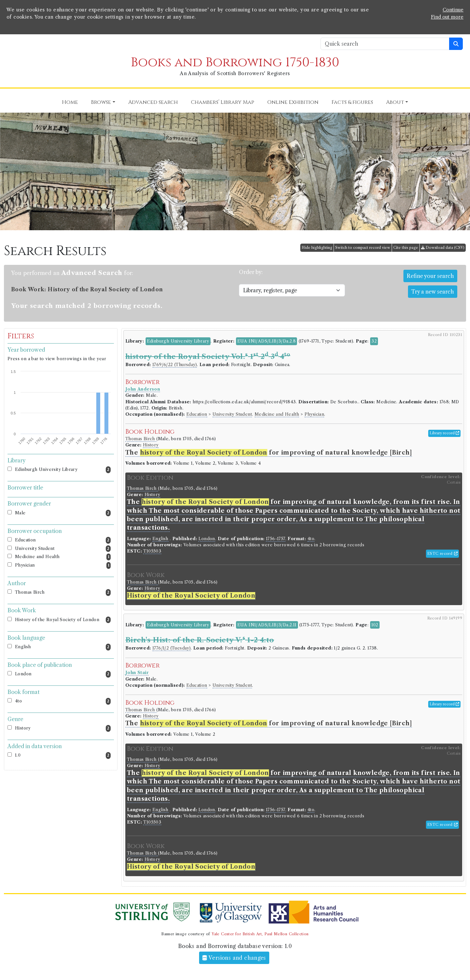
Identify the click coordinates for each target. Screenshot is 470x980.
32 (374, 341)
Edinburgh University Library (63, 470)
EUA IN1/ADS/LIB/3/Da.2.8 (267, 341)
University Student (63, 549)
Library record (444, 433)
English (63, 647)
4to (63, 701)
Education (63, 540)
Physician (63, 565)
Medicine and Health (63, 557)
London (63, 674)
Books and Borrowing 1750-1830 (235, 63)
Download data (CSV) (443, 248)
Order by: (251, 272)
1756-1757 (276, 539)
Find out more (447, 17)
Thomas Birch (63, 593)
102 (375, 625)
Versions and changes (234, 958)
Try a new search (433, 292)
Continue (453, 10)
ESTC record (442, 554)
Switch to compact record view (363, 248)
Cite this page (406, 248)
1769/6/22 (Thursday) (175, 365)
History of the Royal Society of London (63, 620)
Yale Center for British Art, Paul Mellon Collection (260, 934)
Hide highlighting (317, 248)
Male (63, 513)
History (63, 728)
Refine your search (430, 276)
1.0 (63, 755)
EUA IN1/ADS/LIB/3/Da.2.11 (267, 625)
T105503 (152, 551)
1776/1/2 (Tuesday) (172, 648)
